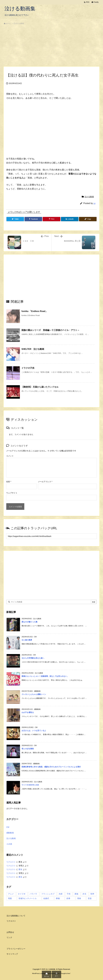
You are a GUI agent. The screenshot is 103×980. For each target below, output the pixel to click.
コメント (10, 456)
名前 (9, 482)
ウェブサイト (12, 493)
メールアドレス (45, 482)
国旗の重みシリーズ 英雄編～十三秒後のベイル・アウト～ (50, 330)
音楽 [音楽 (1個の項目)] (90, 898)
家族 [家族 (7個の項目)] (76, 894)
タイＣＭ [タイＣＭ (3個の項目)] (22, 894)
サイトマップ (12, 954)
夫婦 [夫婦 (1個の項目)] (60, 894)
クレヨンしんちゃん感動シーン (34, 694)
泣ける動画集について (16, 916)
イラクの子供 (28, 368)
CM (8, 827)
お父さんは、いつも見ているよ (34, 731)
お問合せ (10, 932)
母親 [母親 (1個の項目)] (10, 898)
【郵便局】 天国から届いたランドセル (40, 387)
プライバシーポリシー (16, 949)
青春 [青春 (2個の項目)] (79, 898)
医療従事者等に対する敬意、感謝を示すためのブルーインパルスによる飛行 (51, 767)
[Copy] (88, 219)
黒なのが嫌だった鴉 (29, 622)
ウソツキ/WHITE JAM (30, 785)
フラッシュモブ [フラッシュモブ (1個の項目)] (48, 894)
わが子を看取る (28, 712)
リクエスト (11, 862)
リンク (9, 937)
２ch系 (9, 844)
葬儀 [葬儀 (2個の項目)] (58, 898)
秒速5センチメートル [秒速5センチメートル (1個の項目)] (28, 898)
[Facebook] (33, 219)
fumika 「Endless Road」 (34, 311)
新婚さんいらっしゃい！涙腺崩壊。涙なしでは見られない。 (45, 676)
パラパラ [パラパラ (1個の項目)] (33, 894)
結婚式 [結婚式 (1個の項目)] (46, 898)
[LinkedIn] (70, 219)
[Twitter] (15, 219)
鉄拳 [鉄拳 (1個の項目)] (68, 898)
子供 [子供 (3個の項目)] (69, 894)
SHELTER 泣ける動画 (33, 349)
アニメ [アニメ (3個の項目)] (11, 894)
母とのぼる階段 (28, 749)
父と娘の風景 (27, 640)
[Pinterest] (51, 219)
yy (94, 203)
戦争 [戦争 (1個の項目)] (92, 894)
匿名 (21, 869)
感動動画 (10, 833)
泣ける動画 (20, 23)
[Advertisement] (51, 46)
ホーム (8, 23)
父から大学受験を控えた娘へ (33, 658)
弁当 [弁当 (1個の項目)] (84, 894)
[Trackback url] (51, 536)
